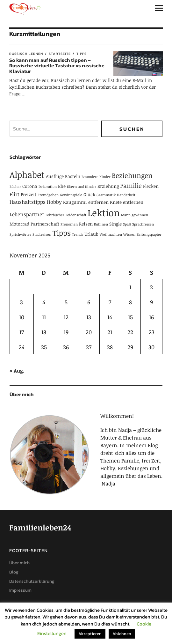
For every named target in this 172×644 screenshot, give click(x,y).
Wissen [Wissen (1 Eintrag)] (129, 234)
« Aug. (17, 371)
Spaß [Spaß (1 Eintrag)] (127, 224)
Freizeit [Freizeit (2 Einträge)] (29, 194)
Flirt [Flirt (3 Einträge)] (14, 194)
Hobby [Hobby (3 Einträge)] (54, 202)
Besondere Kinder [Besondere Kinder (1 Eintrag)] (96, 177)
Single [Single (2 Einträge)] (115, 224)
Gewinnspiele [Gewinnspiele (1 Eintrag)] (71, 195)
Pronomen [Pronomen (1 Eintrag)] (69, 224)
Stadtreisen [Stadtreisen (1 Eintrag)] (42, 234)
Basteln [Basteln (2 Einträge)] (73, 176)
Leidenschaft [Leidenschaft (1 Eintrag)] (76, 215)
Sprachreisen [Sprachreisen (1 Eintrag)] (143, 224)
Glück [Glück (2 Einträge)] (89, 194)
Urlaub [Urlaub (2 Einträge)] (91, 234)
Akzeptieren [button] (90, 634)
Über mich (19, 563)
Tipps (82, 54)
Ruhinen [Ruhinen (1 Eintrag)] (101, 224)
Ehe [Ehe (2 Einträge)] (62, 186)
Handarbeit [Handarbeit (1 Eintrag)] (126, 195)
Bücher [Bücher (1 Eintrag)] (15, 187)
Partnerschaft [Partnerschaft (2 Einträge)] (45, 224)
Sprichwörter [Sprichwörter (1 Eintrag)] (20, 234)
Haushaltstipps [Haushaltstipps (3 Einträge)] (28, 202)
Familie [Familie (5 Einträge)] (131, 185)
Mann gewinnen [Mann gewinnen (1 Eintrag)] (135, 215)
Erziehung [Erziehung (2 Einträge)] (108, 186)
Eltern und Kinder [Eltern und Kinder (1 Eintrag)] (82, 187)
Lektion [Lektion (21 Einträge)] (104, 212)
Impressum (20, 590)
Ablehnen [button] (122, 634)
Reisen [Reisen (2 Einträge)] (86, 224)
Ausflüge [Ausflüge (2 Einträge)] (55, 176)
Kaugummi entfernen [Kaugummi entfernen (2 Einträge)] (86, 202)
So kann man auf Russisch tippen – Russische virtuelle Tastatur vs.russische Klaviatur (57, 66)
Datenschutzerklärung (32, 581)
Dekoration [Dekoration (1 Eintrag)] (48, 187)
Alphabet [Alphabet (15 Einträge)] (27, 175)
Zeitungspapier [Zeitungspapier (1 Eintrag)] (149, 234)
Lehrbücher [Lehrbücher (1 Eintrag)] (55, 215)
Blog (14, 572)
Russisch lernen (26, 54)
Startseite (60, 54)
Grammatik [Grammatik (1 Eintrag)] (106, 195)
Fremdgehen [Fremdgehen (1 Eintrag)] (48, 195)
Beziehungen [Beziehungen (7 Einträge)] (132, 175)
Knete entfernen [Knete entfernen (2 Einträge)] (127, 202)
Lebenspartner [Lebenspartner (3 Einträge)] (27, 214)
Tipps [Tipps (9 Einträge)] (62, 233)
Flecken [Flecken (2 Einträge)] (151, 186)
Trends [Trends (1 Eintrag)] (78, 234)
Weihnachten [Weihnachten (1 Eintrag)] (111, 234)
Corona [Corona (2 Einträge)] (30, 186)
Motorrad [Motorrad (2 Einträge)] (19, 224)
